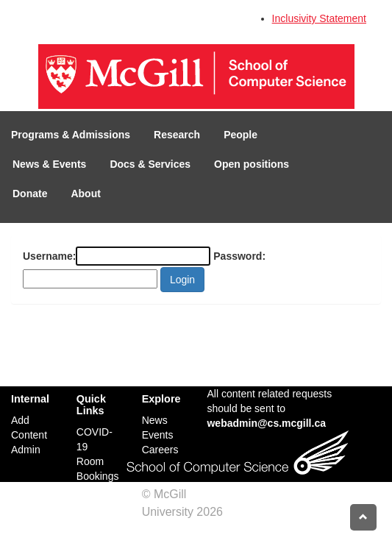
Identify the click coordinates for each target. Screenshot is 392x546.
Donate (30, 194)
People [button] (240, 135)
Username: (49, 256)
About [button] (85, 194)
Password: (239, 256)
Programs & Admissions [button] (71, 135)
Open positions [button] (252, 164)
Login (182, 280)
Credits (161, 529)
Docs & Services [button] (150, 164)
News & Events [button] (49, 164)
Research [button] (177, 135)
